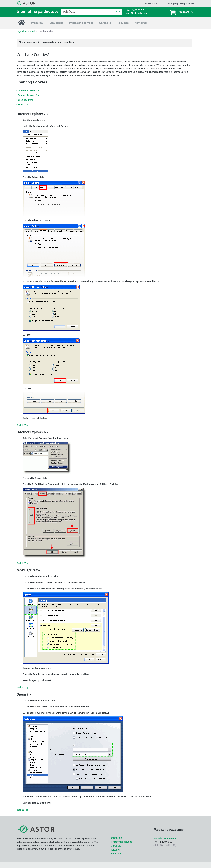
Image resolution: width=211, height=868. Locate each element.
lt (157, 4)
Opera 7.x (23, 105)
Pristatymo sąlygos (121, 842)
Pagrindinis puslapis (26, 31)
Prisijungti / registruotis (181, 4)
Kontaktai (116, 854)
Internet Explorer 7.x (29, 91)
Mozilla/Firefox (26, 100)
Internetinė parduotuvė (37, 12)
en (154, 4)
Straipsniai (117, 838)
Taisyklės (116, 850)
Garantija (116, 846)
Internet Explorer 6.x (29, 95)
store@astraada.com (136, 13)
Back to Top (23, 425)
